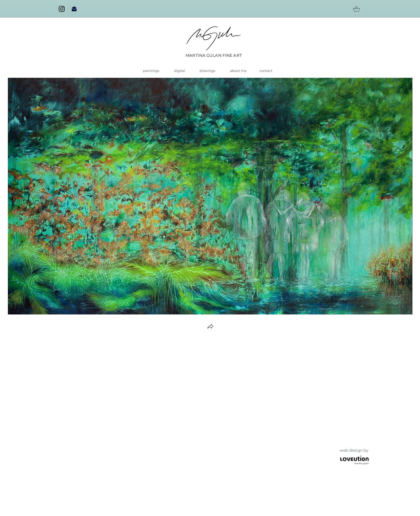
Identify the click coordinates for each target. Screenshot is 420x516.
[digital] (181, 71)
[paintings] (153, 71)
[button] (210, 327)
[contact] (268, 71)
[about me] (238, 71)
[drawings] (210, 71)
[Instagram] (62, 9)
